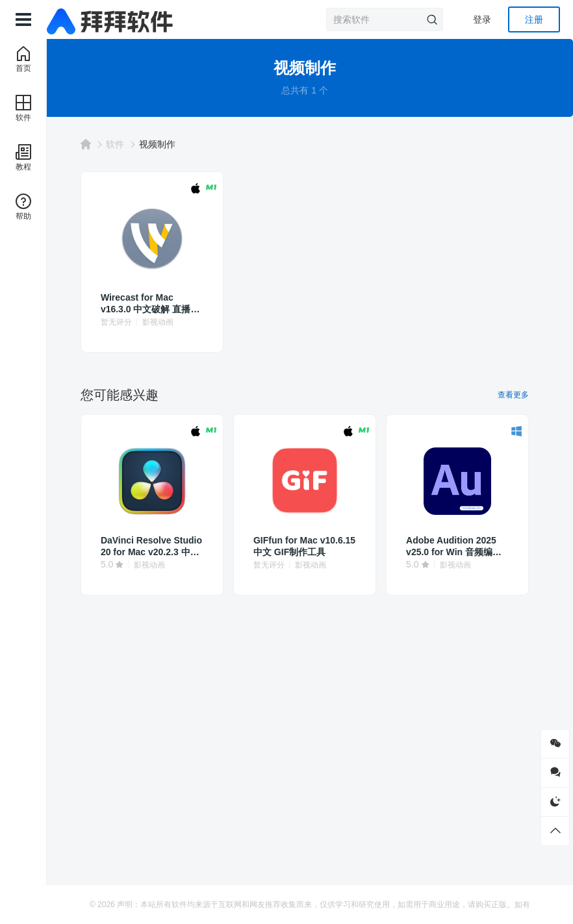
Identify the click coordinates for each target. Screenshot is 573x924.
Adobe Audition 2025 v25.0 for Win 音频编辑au (452, 546)
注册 (534, 19)
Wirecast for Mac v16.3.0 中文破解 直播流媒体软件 (163, 304)
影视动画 (175, 322)
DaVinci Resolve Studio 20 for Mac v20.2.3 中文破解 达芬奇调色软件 (163, 546)
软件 (133, 144)
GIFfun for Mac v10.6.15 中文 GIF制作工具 (309, 546)
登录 (482, 19)
